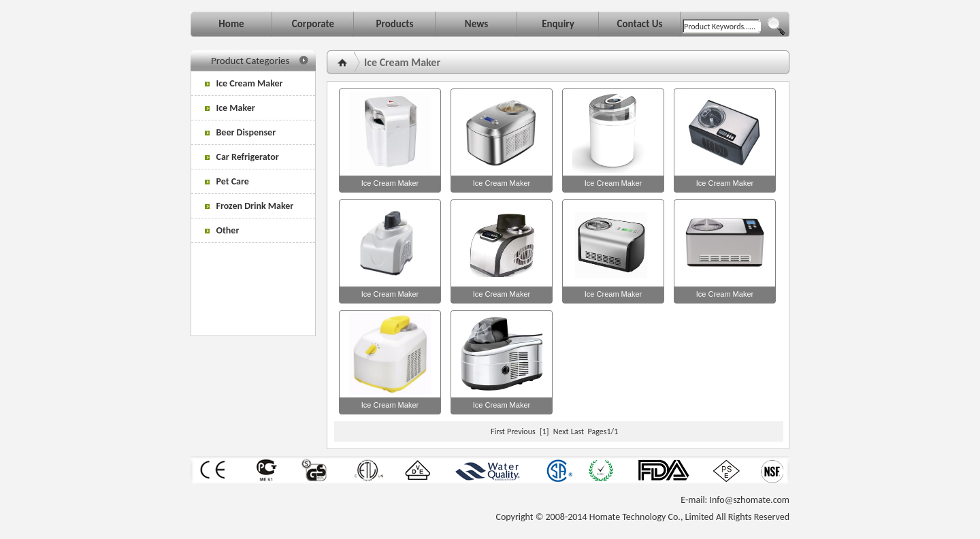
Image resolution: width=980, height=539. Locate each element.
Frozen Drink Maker (249, 206)
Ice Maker (230, 108)
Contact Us (639, 24)
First (498, 431)
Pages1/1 (603, 431)
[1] (544, 431)
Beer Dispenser (240, 132)
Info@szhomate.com (750, 500)
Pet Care (227, 181)
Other (222, 230)
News (476, 24)
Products (395, 24)
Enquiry (558, 24)
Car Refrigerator (242, 157)
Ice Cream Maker (244, 83)
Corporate (313, 24)
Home (231, 24)
